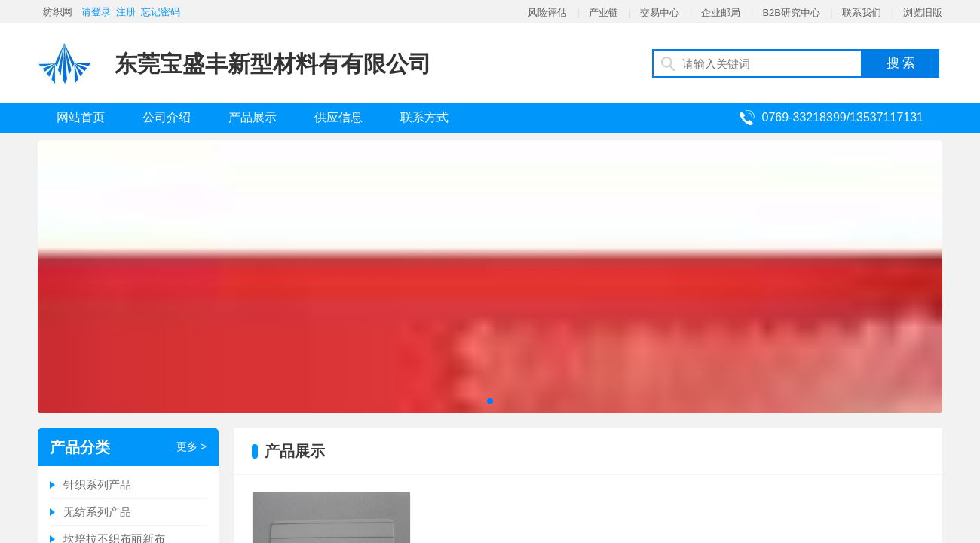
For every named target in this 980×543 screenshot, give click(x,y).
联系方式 (424, 117)
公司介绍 (167, 117)
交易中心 (660, 12)
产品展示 (253, 117)
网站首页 (81, 117)
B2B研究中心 (791, 12)
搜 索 (901, 63)
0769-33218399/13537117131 (843, 117)
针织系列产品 (97, 485)
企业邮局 (721, 12)
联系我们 (862, 12)
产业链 (603, 12)
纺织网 (58, 12)
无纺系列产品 (97, 512)
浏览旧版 (923, 12)
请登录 (96, 12)
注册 (126, 12)
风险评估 (547, 12)
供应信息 (338, 117)
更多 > (191, 446)
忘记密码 (161, 12)
